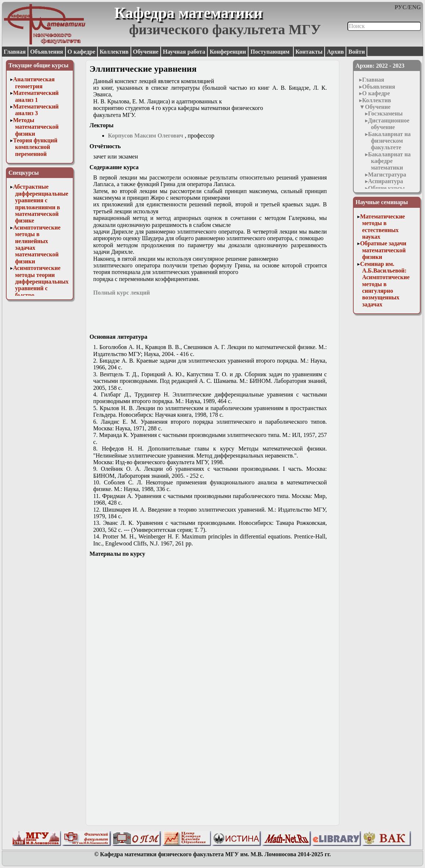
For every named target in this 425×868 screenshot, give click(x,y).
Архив (335, 52)
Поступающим (271, 52)
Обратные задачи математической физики (383, 250)
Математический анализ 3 (36, 110)
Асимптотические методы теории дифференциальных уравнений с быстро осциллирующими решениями (41, 288)
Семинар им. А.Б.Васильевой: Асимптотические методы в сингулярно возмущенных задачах (385, 284)
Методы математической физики (36, 127)
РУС (401, 7)
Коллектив (114, 52)
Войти (356, 52)
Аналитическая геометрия (34, 83)
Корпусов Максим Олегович (146, 136)
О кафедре (81, 52)
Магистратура (387, 175)
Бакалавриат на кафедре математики (389, 161)
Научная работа (184, 52)
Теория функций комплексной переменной (35, 147)
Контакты (309, 52)
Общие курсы (386, 188)
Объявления (47, 52)
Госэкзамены (385, 113)
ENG (415, 7)
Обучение (146, 52)
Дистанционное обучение (389, 124)
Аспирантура (385, 181)
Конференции (228, 52)
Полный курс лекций (122, 293)
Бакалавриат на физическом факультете (389, 141)
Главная (15, 52)
